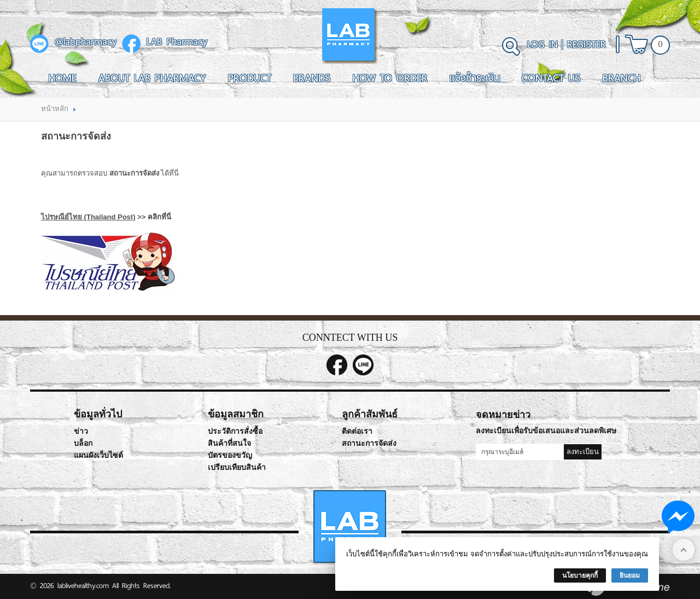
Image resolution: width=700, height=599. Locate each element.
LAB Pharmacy (177, 42)
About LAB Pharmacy (152, 78)
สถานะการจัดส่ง (369, 443)
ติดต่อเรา (357, 431)
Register (587, 44)
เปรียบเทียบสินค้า (237, 467)
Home (63, 78)
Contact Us (551, 78)
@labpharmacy (86, 42)
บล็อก (83, 443)
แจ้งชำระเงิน (475, 78)
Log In (542, 44)
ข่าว (81, 431)
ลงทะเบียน (583, 452)
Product (250, 78)
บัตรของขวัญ (230, 455)
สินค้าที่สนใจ (229, 443)
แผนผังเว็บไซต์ (98, 455)
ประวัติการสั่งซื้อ (235, 431)
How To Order (390, 78)
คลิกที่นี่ (159, 217)
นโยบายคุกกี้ (580, 575)
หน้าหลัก (55, 109)
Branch (622, 78)
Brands (312, 78)
